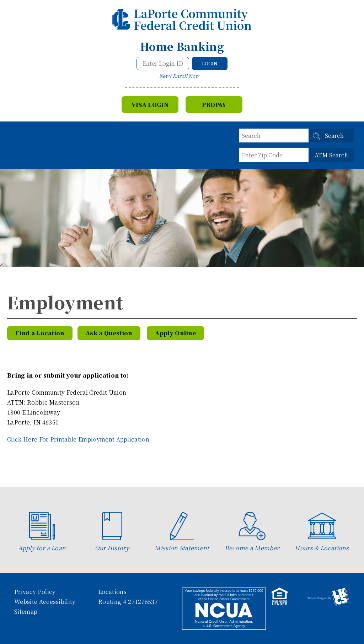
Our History (112, 532)
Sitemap (26, 611)
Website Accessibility (45, 602)
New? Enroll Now (179, 76)
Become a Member (252, 532)
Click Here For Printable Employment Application (78, 439)
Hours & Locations (322, 532)
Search (334, 136)
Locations (112, 592)
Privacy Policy (35, 592)
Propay (214, 105)
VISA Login (150, 105)
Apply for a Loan (42, 532)
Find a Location (40, 333)
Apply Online (175, 333)
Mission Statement (182, 532)
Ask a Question (109, 333)
